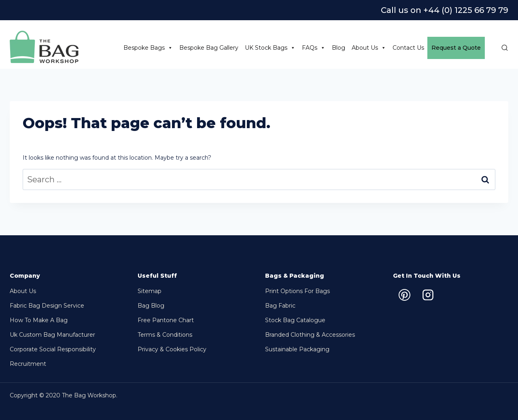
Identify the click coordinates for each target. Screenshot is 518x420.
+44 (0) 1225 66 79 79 (466, 10)
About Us (369, 48)
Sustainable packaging (297, 349)
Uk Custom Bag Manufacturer (52, 335)
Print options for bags (297, 291)
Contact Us (408, 48)
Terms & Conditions (165, 335)
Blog (339, 48)
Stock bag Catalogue (295, 320)
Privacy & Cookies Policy (172, 349)
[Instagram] (428, 295)
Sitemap (150, 291)
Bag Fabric (280, 306)
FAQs (314, 48)
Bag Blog (151, 306)
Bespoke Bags (148, 48)
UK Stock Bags (270, 48)
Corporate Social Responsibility (53, 349)
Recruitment (28, 364)
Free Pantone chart (166, 320)
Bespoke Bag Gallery (209, 48)
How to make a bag (39, 320)
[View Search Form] (501, 48)
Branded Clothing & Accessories (310, 335)
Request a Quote (456, 48)
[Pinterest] (405, 295)
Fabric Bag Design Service (47, 306)
